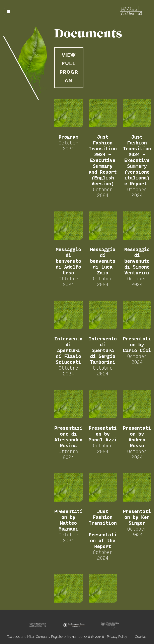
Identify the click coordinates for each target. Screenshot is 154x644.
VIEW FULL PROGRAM (69, 68)
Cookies (141, 637)
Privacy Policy (117, 637)
